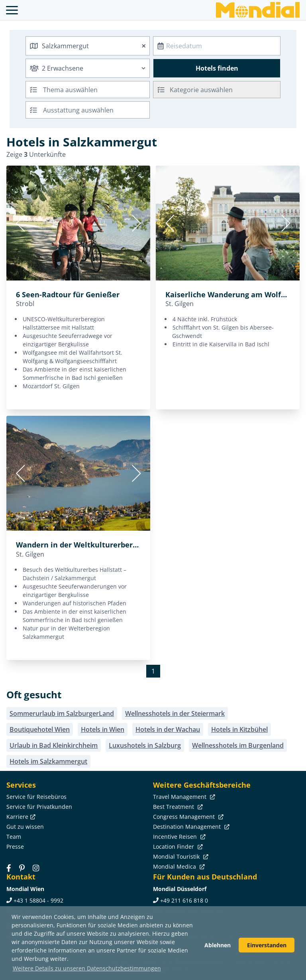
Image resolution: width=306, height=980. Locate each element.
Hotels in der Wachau (168, 729)
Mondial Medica (178, 866)
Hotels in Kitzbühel (239, 729)
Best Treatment (177, 807)
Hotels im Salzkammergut (48, 761)
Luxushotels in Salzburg (145, 745)
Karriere (20, 817)
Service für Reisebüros (36, 797)
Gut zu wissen (25, 827)
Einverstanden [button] (267, 945)
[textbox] (217, 88)
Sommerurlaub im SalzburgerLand (62, 713)
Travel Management (183, 797)
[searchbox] (97, 90)
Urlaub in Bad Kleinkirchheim (54, 745)
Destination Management (190, 827)
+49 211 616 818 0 (184, 900)
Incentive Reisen (178, 837)
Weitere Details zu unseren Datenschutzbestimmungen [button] (87, 968)
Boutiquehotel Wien (40, 729)
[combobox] (88, 46)
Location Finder (177, 847)
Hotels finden (217, 68)
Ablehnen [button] (218, 945)
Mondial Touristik (180, 857)
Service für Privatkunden (39, 807)
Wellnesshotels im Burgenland (238, 745)
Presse (15, 847)
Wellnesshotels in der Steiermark (175, 713)
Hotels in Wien (103, 729)
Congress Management (187, 817)
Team (14, 837)
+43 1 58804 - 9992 (38, 900)
